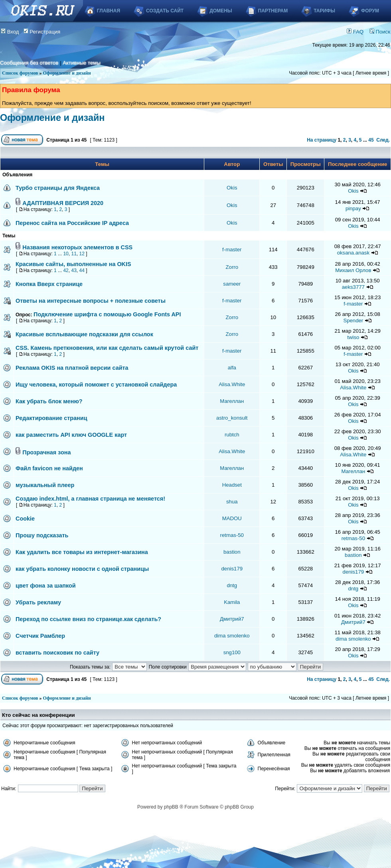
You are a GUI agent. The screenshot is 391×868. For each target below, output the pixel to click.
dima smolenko (232, 636)
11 (74, 254)
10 (66, 254)
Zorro (232, 267)
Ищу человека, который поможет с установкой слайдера (96, 385)
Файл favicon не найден (49, 468)
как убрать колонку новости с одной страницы (82, 569)
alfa (232, 368)
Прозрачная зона (46, 452)
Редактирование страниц (51, 418)
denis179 (232, 569)
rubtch (232, 435)
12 (82, 254)
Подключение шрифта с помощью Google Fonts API (107, 314)
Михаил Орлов (353, 270)
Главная (109, 11)
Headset (232, 485)
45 (371, 140)
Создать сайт (165, 11)
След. (383, 140)
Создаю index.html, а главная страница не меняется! (90, 499)
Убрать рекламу (38, 602)
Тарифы (324, 11)
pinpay (353, 208)
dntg (232, 585)
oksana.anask (353, 253)
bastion (232, 552)
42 (66, 270)
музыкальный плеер (45, 485)
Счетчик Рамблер (40, 636)
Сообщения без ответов (29, 63)
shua (232, 502)
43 (74, 270)
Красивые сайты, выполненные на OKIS (73, 264)
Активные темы (82, 63)
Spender (353, 321)
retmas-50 (232, 535)
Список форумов (20, 73)
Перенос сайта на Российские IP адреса (72, 223)
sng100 (232, 652)
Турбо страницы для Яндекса (58, 188)
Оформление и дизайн (67, 73)
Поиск (380, 32)
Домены (221, 11)
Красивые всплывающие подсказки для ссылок (84, 334)
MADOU (232, 518)
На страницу (322, 140)
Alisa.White (232, 384)
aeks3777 (353, 287)
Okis (232, 188)
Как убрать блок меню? (49, 401)
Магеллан (232, 401)
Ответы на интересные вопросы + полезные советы (91, 301)
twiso (353, 337)
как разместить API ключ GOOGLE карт (71, 435)
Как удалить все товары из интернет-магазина (82, 552)
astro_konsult (232, 418)
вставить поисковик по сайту (57, 653)
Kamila (232, 602)
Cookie (25, 519)
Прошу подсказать (42, 535)
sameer (232, 284)
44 (82, 270)
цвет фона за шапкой (46, 586)
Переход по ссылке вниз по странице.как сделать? (88, 619)
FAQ (355, 32)
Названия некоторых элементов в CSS (77, 247)
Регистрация (42, 32)
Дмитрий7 (232, 619)
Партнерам (273, 11)
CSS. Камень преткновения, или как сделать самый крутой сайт (107, 348)
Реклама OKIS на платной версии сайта (72, 368)
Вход (10, 32)
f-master (232, 250)
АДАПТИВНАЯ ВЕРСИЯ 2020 (63, 203)
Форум (370, 11)
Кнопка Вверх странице (49, 284)
